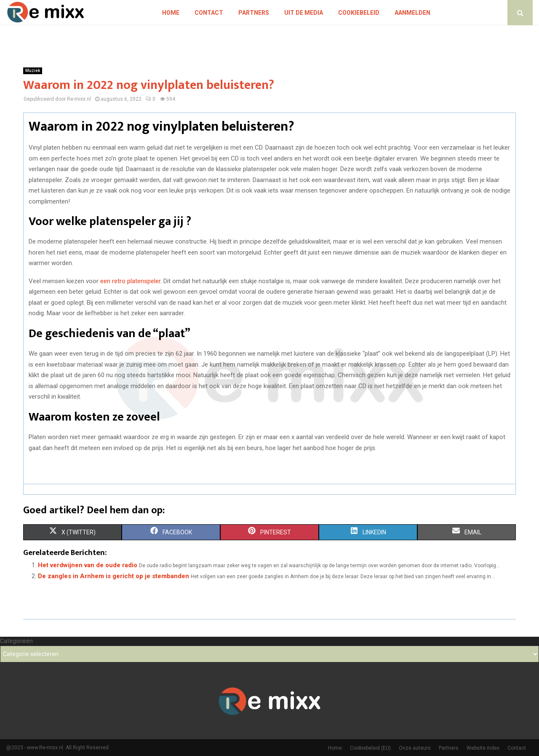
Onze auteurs (415, 748)
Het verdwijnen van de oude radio (88, 565)
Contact (209, 13)
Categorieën (16, 641)
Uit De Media (304, 13)
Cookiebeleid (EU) (370, 748)
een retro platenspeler (130, 281)
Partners (254, 13)
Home (171, 13)
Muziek (33, 71)
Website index (483, 748)
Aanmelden (412, 13)
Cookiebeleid (359, 13)
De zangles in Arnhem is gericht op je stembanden (113, 576)
